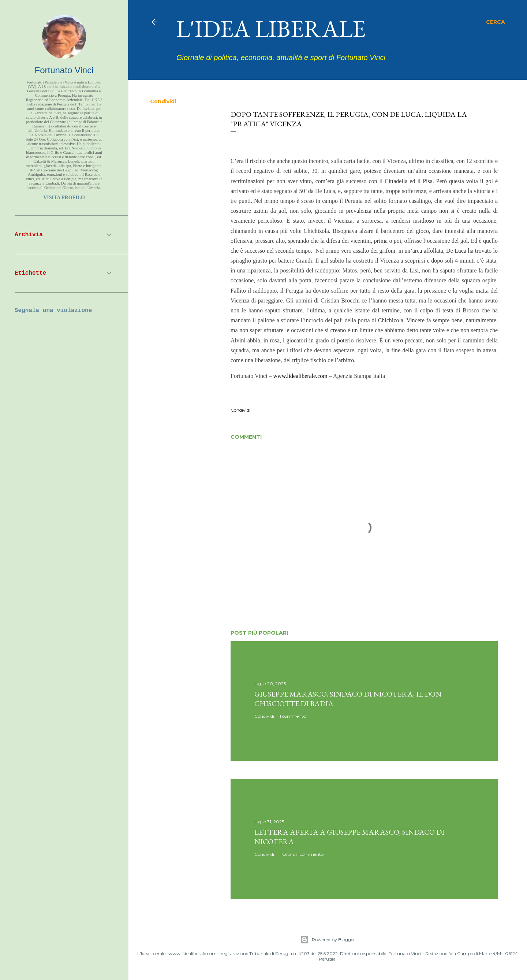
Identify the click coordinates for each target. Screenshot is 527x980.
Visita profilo (64, 198)
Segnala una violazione (53, 311)
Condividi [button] (163, 101)
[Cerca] (496, 22)
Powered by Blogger (328, 940)
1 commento (293, 716)
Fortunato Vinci (64, 70)
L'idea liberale (271, 29)
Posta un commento (302, 854)
